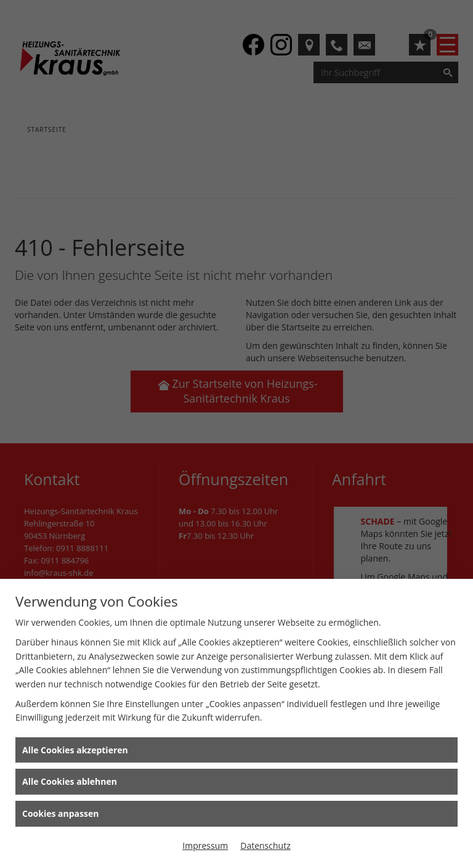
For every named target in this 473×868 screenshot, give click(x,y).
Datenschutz (265, 845)
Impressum (205, 845)
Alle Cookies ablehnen (70, 781)
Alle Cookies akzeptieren (75, 750)
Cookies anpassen (60, 813)
